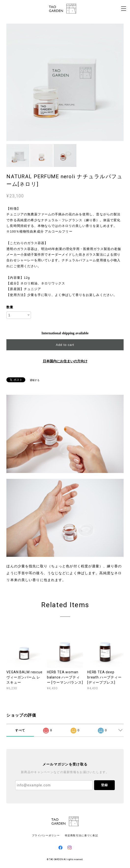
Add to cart (65, 345)
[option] (65, 82)
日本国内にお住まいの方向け (65, 361)
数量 (10, 307)
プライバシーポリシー (46, 835)
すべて (20, 730)
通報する (35, 380)
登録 (104, 785)
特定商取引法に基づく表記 (81, 835)
